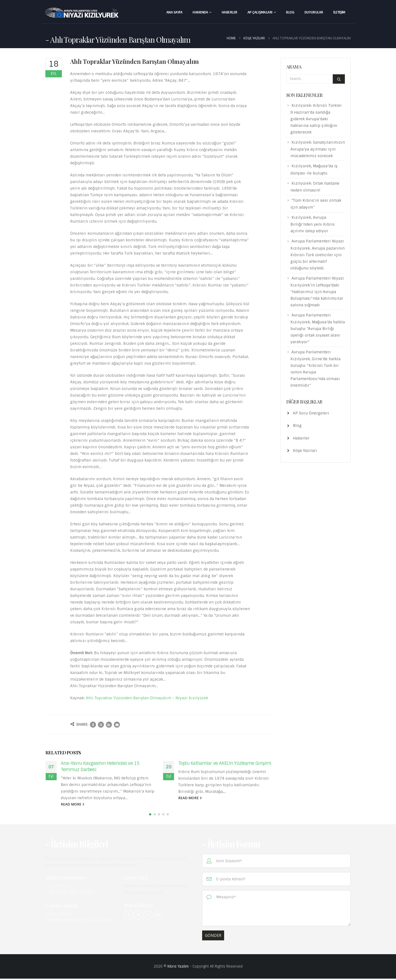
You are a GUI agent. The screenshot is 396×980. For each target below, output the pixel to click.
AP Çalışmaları (260, 12)
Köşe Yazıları (305, 451)
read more (73, 804)
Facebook (93, 725)
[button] (150, 816)
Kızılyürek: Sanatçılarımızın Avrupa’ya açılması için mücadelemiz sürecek (318, 149)
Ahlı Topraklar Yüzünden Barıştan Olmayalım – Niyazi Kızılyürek (147, 698)
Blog (290, 12)
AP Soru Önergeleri (311, 413)
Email (117, 725)
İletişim (339, 12)
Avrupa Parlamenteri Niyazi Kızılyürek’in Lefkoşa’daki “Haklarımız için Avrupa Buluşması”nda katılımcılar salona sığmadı (317, 292)
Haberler (229, 12)
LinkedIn (109, 725)
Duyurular (314, 12)
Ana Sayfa (174, 12)
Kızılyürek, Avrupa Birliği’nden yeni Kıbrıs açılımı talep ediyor (313, 224)
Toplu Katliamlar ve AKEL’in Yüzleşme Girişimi (225, 763)
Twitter (101, 725)
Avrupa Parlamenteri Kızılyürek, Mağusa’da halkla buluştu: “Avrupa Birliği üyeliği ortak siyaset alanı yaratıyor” (318, 328)
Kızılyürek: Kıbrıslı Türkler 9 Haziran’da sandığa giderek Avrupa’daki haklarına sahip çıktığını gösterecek (316, 119)
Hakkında (200, 12)
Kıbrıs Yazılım (178, 968)
